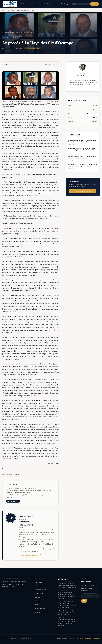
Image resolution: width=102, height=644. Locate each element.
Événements (35, 4)
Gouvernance (39, 601)
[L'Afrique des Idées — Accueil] (10, 4)
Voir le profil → (83, 88)
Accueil (5, 32)
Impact (37, 605)
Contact (91, 4)
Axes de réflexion (46, 4)
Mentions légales (62, 638)
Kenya (17, 474)
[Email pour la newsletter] (90, 596)
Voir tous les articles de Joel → (30, 556)
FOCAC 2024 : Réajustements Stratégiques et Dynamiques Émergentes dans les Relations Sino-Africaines (67, 621)
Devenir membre (40, 608)
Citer (7, 65)
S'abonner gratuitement (83, 191)
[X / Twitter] (49, 65)
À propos (67, 4)
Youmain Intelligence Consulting (89, 638)
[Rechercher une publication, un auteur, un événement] (81, 4)
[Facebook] (57, 65)
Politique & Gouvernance (33, 48)
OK (84, 601)
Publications (25, 4)
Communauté (58, 4)
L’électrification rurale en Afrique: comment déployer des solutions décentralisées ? (67, 586)
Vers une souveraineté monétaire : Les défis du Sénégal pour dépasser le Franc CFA (66, 595)
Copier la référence (13, 501)
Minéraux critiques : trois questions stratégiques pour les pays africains (67, 612)
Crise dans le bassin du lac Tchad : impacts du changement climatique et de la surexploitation (67, 604)
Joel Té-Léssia (10, 48)
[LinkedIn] (53, 65)
